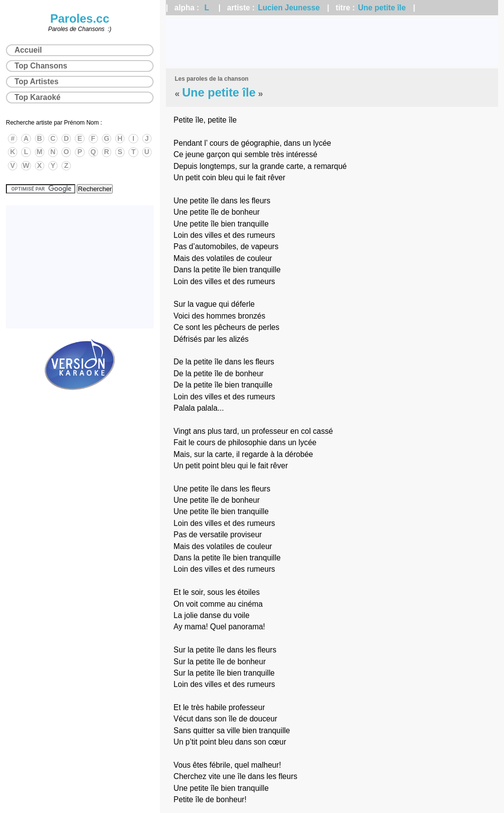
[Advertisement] (332, 42)
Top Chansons (41, 66)
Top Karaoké (38, 97)
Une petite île (382, 8)
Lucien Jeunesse (289, 8)
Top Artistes (37, 81)
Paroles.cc (80, 18)
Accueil (28, 50)
